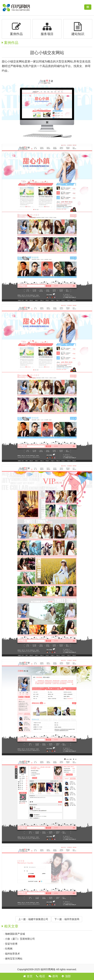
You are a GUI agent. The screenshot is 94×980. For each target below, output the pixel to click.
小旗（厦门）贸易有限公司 (20, 939)
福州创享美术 (12, 954)
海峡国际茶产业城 (15, 934)
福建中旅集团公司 (38, 919)
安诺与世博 (11, 944)
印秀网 (9, 949)
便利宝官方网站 (14, 959)
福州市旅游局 (72, 919)
